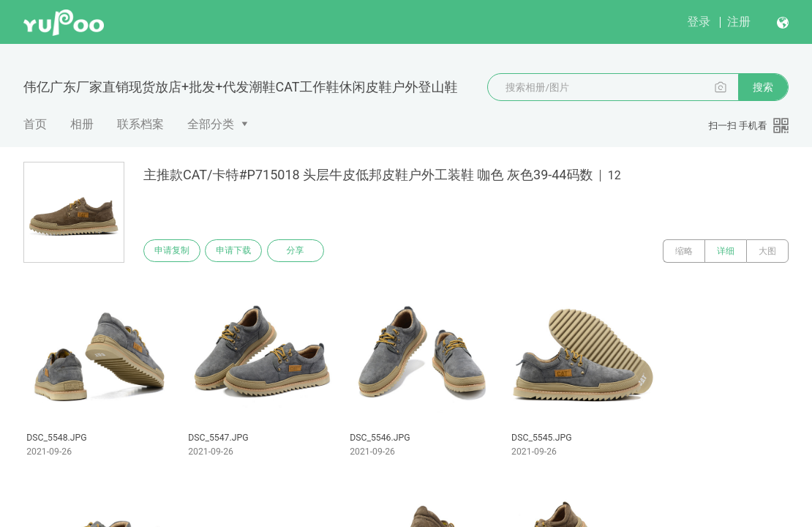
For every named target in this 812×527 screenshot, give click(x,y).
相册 (82, 124)
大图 (767, 251)
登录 (699, 22)
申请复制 (174, 251)
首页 (35, 124)
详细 (726, 251)
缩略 (684, 251)
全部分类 (211, 124)
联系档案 (140, 124)
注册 (739, 22)
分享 (306, 251)
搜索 (763, 87)
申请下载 (240, 251)
